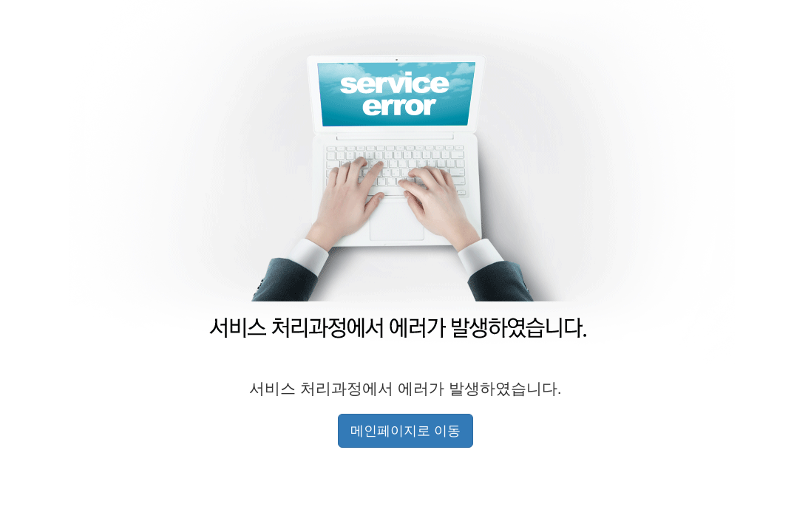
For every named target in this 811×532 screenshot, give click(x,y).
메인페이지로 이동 (405, 431)
